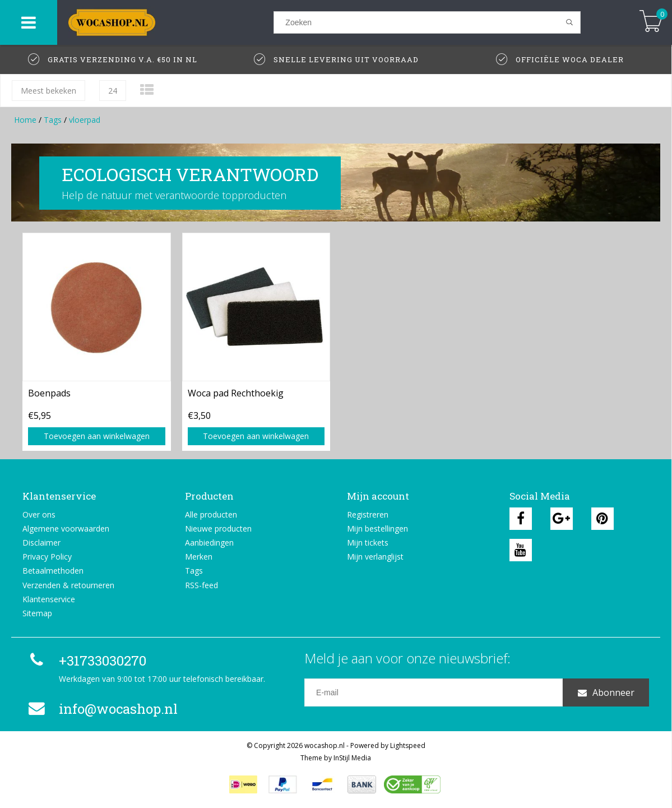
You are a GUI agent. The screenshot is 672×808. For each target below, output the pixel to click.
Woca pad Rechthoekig (236, 393)
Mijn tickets (368, 542)
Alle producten (211, 514)
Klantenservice (49, 599)
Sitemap (37, 613)
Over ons (39, 514)
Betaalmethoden (53, 571)
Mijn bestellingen (377, 528)
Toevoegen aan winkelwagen (97, 436)
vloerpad (85, 120)
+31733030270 (86, 661)
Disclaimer (41, 542)
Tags (53, 120)
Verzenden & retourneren (68, 585)
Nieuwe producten (218, 528)
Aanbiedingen (209, 542)
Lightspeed (408, 745)
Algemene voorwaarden (66, 528)
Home (25, 120)
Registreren (368, 514)
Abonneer (606, 692)
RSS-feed (201, 585)
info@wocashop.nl (101, 709)
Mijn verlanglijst (375, 557)
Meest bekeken (48, 91)
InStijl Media (352, 758)
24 (113, 91)
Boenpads (49, 393)
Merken (199, 557)
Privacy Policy (47, 557)
